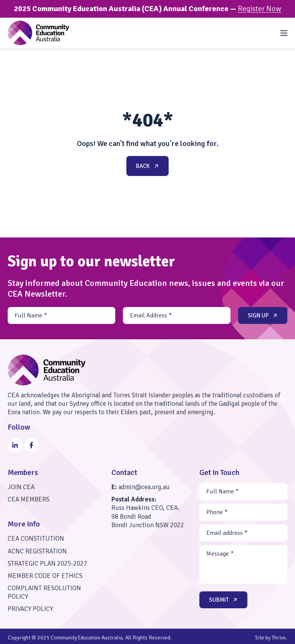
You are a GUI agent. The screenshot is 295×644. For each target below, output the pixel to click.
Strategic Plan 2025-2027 (47, 563)
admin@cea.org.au (144, 487)
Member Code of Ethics (45, 576)
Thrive (279, 638)
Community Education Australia (87, 638)
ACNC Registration (37, 551)
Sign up (263, 315)
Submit (224, 600)
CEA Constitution (36, 539)
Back (148, 166)
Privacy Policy (30, 609)
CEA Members (29, 499)
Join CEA (21, 487)
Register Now (259, 9)
